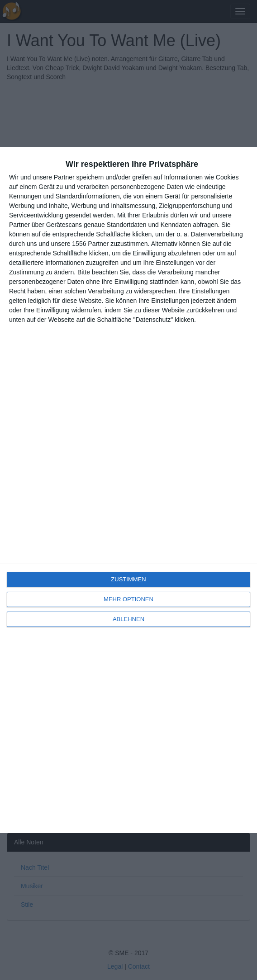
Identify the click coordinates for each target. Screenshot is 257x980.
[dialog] (128, 490)
